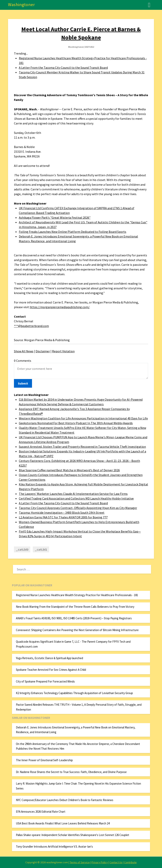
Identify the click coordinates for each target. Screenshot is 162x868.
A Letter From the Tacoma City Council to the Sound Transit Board (63, 68)
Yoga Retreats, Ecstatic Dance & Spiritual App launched (49, 658)
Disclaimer (43, 351)
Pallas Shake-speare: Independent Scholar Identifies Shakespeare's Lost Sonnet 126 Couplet (73, 835)
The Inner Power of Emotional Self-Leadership (44, 760)
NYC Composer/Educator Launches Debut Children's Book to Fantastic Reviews (65, 800)
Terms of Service (80, 862)
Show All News (24, 351)
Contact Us (116, 862)
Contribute (130, 862)
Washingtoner (21, 5)
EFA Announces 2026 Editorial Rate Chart (41, 812)
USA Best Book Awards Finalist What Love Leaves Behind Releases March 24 (63, 823)
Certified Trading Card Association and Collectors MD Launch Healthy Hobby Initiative (76, 498)
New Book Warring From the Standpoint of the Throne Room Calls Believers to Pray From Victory (75, 607)
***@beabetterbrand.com (31, 326)
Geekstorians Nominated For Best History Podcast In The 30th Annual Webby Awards (76, 423)
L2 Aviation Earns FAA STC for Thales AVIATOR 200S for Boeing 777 (63, 517)
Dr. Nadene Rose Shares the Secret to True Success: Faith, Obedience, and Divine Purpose (71, 772)
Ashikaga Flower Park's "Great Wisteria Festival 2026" (55, 217)
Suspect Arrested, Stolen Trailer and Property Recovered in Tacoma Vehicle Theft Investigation (82, 447)
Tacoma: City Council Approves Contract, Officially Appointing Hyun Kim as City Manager (78, 508)
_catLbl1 (41, 549)
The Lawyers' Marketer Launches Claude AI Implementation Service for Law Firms (73, 494)
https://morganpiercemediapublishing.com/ (60, 307)
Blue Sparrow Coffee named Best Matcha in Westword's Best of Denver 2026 (69, 470)
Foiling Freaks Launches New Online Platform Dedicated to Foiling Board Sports (73, 232)
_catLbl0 (22, 549)
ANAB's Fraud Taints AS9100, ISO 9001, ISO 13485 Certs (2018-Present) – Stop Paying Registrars (74, 618)
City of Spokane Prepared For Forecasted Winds (45, 681)
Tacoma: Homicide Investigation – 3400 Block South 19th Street (62, 513)
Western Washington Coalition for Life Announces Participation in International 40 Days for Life (83, 418)
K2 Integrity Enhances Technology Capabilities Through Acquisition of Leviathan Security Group (74, 693)
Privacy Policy (100, 862)
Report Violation (63, 351)
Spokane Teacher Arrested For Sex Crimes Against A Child (51, 670)
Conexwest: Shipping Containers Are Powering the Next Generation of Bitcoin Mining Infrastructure (77, 630)
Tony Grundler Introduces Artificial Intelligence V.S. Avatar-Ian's (54, 847)
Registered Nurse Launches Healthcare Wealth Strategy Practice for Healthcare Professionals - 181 (77, 595)
